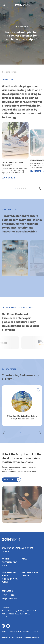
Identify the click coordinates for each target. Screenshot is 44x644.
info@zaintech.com (9, 599)
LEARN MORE (9, 178)
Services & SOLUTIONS (12, 548)
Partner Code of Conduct (30, 574)
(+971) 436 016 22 (9, 595)
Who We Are (28, 548)
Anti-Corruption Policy (10, 581)
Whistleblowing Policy (10, 574)
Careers (5, 552)
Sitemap (36, 638)
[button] (11, 480)
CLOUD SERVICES (11, 72)
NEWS (25, 559)
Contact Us (7, 591)
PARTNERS (6, 559)
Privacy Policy (8, 638)
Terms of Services (23, 638)
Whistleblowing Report (10, 564)
